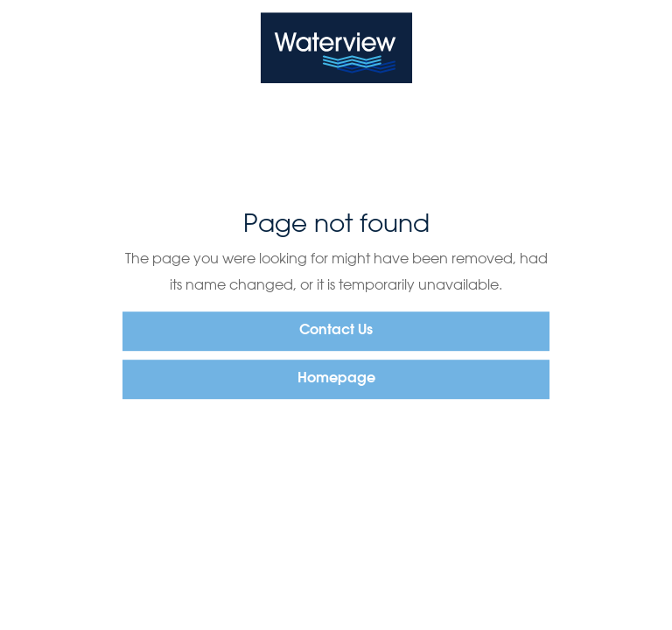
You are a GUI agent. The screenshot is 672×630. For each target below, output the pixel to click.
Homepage (336, 379)
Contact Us (336, 331)
